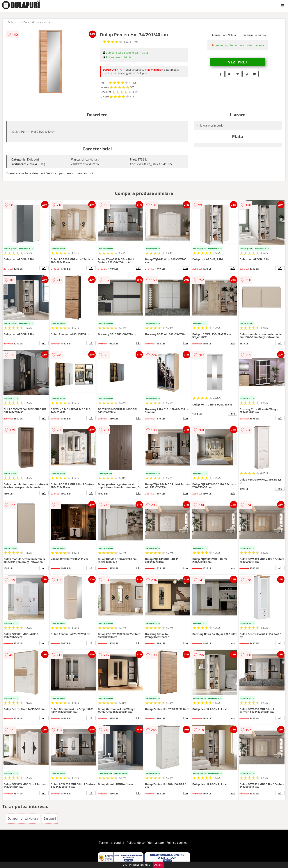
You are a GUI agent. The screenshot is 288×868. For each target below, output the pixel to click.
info (44, 268)
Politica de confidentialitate (145, 843)
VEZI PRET (238, 62)
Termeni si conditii (112, 843)
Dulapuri (13, 22)
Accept (159, 865)
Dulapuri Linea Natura (37, 22)
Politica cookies (177, 843)
